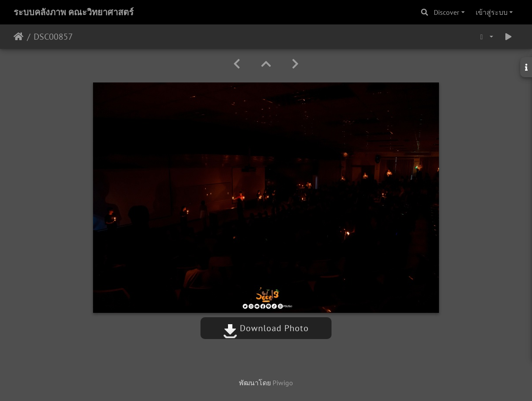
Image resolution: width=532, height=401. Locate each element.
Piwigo (283, 383)
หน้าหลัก (19, 37)
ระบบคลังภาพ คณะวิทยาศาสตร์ (74, 12)
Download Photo (266, 328)
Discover (446, 12)
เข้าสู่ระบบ (492, 12)
